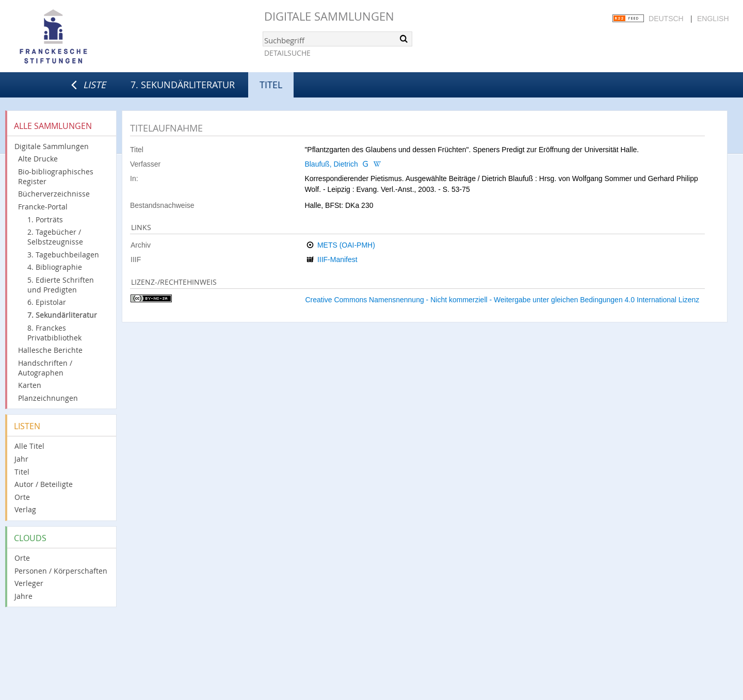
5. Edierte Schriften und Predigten (61, 285)
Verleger (29, 583)
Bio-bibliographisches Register (56, 176)
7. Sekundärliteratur (183, 85)
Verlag (25, 509)
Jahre (23, 596)
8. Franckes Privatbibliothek (54, 333)
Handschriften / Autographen (45, 368)
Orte (22, 497)
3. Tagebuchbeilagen (63, 255)
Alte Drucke (38, 159)
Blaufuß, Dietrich (331, 164)
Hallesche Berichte (50, 350)
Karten (30, 385)
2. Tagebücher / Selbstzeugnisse (55, 237)
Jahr (21, 459)
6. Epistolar (47, 302)
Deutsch (666, 19)
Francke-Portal (43, 207)
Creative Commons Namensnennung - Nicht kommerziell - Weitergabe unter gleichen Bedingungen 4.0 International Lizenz (502, 300)
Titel (22, 472)
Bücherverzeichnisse (54, 194)
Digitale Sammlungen (329, 16)
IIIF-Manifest (337, 259)
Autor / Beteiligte (44, 484)
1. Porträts (45, 219)
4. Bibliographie (55, 267)
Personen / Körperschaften (61, 571)
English (713, 19)
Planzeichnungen (48, 398)
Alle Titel (29, 446)
